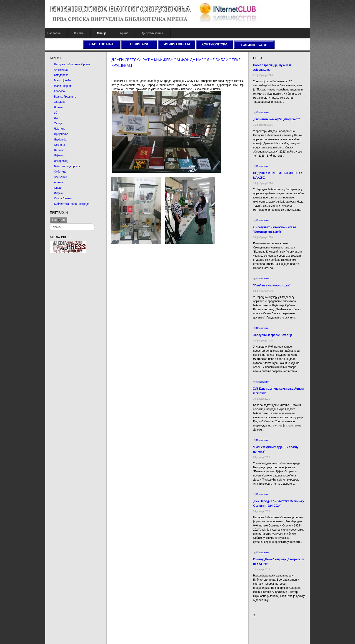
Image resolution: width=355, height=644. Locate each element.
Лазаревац (60, 161)
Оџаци (57, 188)
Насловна (53, 33)
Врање (58, 107)
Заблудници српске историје (273, 335)
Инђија (58, 193)
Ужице (57, 123)
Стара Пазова (62, 198)
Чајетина (59, 129)
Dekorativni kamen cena (267, 628)
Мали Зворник (62, 86)
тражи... (67, 217)
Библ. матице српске (66, 166)
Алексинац (60, 70)
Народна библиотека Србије (71, 64)
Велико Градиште (65, 97)
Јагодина (59, 102)
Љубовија (60, 140)
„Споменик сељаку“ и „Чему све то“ (277, 119)
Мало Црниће (62, 80)
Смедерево (61, 75)
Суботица (60, 172)
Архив (124, 33)
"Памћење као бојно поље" (272, 285)
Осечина (59, 145)
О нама (78, 33)
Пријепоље (60, 134)
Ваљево (59, 150)
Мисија (101, 33)
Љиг (56, 118)
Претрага (58, 220)
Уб (55, 113)
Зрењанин (60, 177)
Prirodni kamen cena (265, 624)
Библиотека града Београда (71, 204)
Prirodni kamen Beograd (267, 632)
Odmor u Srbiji (261, 636)
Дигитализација (152, 33)
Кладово (59, 91)
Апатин (58, 182)
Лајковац (59, 155)
